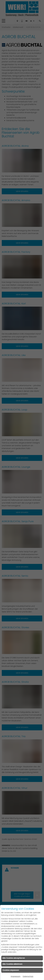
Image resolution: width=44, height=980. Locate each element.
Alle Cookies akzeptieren (14, 958)
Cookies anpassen (11, 970)
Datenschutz (28, 976)
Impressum (16, 976)
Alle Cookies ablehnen (12, 964)
